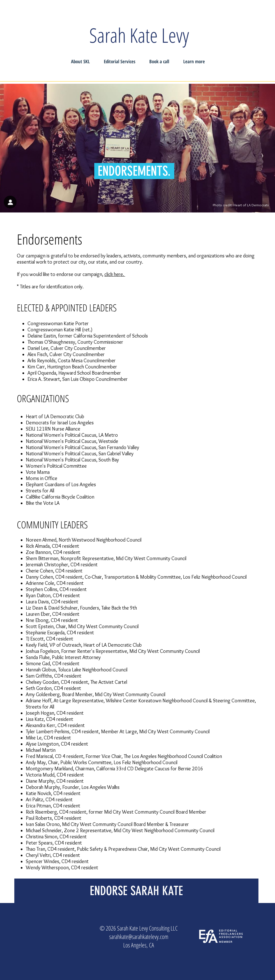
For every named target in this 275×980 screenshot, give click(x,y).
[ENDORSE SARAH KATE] (136, 891)
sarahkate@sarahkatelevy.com (139, 936)
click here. (115, 274)
